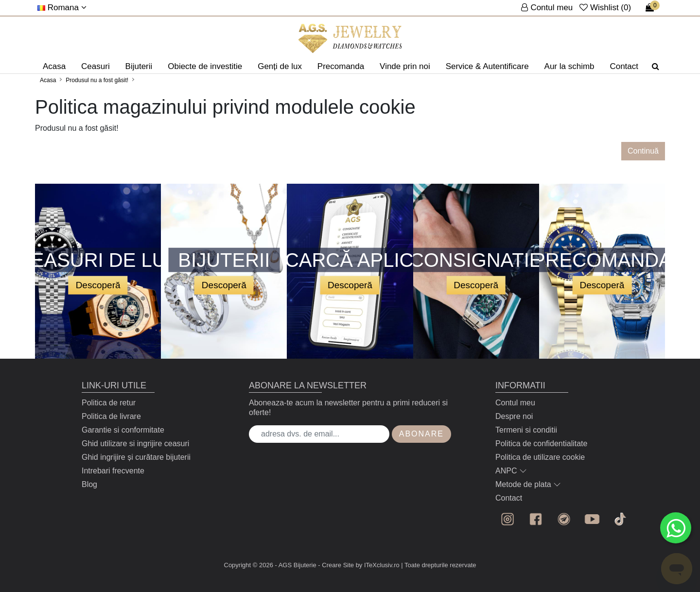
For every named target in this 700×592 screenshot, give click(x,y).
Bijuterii (139, 66)
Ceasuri (96, 66)
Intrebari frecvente (113, 471)
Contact (624, 66)
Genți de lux (280, 66)
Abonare (421, 434)
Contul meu (515, 403)
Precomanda (341, 66)
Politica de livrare (111, 416)
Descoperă (98, 285)
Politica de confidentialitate (541, 444)
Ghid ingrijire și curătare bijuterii (136, 457)
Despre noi (514, 416)
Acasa (54, 66)
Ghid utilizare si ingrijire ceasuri (135, 444)
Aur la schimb (569, 66)
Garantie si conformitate (123, 430)
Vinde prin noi (405, 66)
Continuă (643, 151)
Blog (89, 484)
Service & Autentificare (487, 66)
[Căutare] (656, 67)
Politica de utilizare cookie (540, 457)
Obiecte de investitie (205, 66)
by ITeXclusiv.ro (378, 565)
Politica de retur (109, 403)
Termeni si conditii (526, 430)
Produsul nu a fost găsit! (97, 80)
